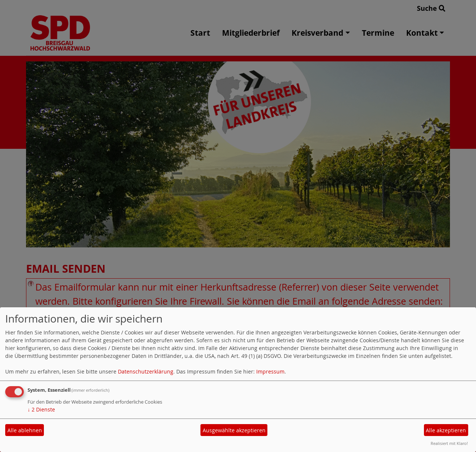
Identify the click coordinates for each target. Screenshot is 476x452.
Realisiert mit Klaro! (449, 443)
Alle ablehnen (25, 430)
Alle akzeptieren (446, 430)
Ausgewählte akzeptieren (234, 430)
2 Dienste (41, 409)
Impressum (270, 371)
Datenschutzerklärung (146, 371)
